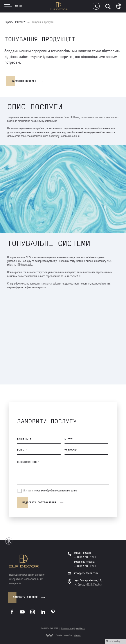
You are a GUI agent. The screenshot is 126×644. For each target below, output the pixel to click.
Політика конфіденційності (73, 628)
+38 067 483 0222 (85, 566)
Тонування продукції (43, 22)
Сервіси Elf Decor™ (15, 22)
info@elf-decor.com (86, 573)
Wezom (77, 635)
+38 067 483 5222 (85, 557)
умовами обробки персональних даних (56, 491)
